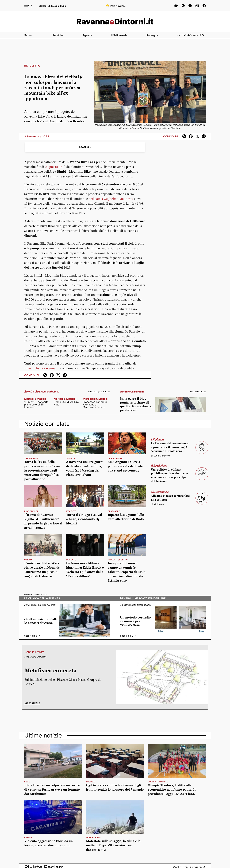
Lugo (27, 782)
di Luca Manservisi (161, 456)
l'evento (71, 511)
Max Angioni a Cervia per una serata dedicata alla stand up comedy (125, 466)
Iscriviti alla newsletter (192, 35)
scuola (90, 782)
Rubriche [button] (58, 35)
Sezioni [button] (29, 35)
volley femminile (158, 782)
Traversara (31, 458)
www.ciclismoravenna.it (41, 368)
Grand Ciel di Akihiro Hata (66, 403)
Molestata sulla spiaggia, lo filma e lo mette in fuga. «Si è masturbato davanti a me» (113, 845)
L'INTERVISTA (31, 511)
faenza (28, 838)
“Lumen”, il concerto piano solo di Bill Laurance (36, 404)
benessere (114, 511)
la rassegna (115, 458)
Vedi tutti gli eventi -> (99, 392)
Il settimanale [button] (119, 35)
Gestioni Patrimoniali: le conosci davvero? (40, 621)
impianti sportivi (118, 560)
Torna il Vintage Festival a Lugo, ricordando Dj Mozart (84, 519)
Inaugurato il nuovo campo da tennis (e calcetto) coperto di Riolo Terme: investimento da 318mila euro (127, 572)
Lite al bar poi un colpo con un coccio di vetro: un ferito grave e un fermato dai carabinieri (52, 790)
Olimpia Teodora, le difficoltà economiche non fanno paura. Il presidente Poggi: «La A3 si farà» (172, 790)
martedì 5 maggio (35, 399)
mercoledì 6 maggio (95, 399)
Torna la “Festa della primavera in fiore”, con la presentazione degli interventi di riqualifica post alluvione (42, 471)
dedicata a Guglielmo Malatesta (111, 198)
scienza (71, 458)
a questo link (55, 166)
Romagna (152, 35)
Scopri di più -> (198, 392)
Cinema (28, 560)
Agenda (87, 35)
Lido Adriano (94, 838)
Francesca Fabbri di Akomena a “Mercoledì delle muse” (95, 404)
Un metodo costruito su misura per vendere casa (135, 621)
